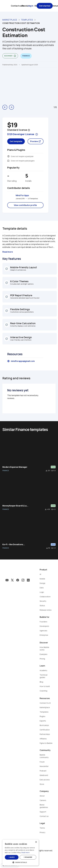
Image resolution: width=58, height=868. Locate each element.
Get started (45, 6)
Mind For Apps (22, 195)
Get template (16, 141)
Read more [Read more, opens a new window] (25, 853)
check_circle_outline (7, 269)
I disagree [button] (28, 857)
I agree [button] (12, 857)
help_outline (29, 130)
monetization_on (8, 156)
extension (8, 161)
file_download (46, 471)
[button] (21, 862)
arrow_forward (11, 107)
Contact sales (18, 6)
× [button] (36, 842)
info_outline (15, 56)
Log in (31, 6)
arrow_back (5, 107)
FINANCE (6, 470)
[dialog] (21, 853)
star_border (52, 471)
